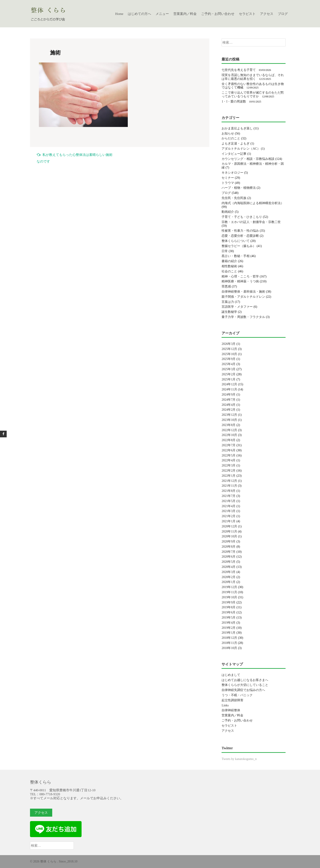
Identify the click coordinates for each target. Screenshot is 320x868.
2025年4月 (229, 364)
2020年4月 (229, 567)
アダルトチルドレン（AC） (241, 149)
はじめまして (231, 675)
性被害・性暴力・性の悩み (240, 231)
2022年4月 (229, 460)
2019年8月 (229, 607)
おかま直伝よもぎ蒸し (237, 128)
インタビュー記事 (234, 154)
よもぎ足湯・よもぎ (236, 144)
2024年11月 (229, 389)
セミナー (228, 178)
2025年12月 (229, 349)
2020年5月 (229, 562)
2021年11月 (229, 486)
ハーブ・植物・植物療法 (239, 188)
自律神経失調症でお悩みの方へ (243, 690)
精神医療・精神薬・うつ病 (240, 281)
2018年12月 (229, 638)
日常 (225, 251)
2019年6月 (229, 612)
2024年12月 (229, 384)
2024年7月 (229, 400)
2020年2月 (229, 577)
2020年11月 (229, 531)
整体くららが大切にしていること (245, 685)
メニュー (162, 14)
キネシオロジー (232, 173)
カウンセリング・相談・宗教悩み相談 (248, 159)
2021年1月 (229, 521)
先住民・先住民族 (234, 198)
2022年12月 (229, 430)
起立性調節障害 (232, 700)
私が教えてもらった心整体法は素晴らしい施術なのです (75, 158)
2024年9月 (229, 395)
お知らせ (228, 134)
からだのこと (231, 138)
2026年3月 (229, 344)
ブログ (283, 14)
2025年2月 (229, 374)
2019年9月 (229, 602)
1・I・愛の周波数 (234, 101)
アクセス (267, 14)
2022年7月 (229, 445)
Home (119, 14)
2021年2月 (229, 516)
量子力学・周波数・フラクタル (243, 317)
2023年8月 (229, 425)
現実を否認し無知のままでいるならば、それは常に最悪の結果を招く (253, 77)
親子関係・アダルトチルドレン (243, 297)
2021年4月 (229, 506)
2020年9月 (229, 541)
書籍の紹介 (229, 261)
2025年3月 (229, 369)
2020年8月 (229, 547)
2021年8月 (229, 491)
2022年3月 (229, 465)
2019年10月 (229, 597)
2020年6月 (229, 557)
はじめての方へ (139, 14)
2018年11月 (229, 643)
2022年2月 (229, 471)
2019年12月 (229, 587)
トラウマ (228, 183)
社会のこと (229, 271)
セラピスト (247, 14)
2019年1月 (229, 633)
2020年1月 (229, 582)
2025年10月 (229, 354)
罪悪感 (226, 286)
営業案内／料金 (185, 14)
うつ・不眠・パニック (237, 695)
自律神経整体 (231, 710)
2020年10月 (229, 536)
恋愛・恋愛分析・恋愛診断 (240, 236)
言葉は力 (228, 302)
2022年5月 (229, 455)
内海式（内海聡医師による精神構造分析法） (253, 203)
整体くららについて (236, 241)
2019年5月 (229, 618)
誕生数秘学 (229, 312)
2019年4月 (229, 623)
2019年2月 (229, 628)
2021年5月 (229, 501)
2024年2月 (229, 410)
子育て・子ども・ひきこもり (242, 217)
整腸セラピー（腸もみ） (239, 246)
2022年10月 (229, 435)
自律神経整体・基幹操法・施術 (243, 292)
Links (225, 705)
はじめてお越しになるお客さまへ (245, 680)
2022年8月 (229, 440)
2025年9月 (229, 359)
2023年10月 (229, 420)
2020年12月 (229, 526)
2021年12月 (229, 481)
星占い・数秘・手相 (236, 256)
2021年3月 (229, 511)
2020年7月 (229, 552)
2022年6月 (229, 450)
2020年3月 (229, 572)
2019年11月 (229, 592)
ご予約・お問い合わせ (218, 14)
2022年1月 (229, 476)
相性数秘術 (229, 266)
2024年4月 (229, 405)
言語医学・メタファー (237, 307)
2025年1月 (229, 379)
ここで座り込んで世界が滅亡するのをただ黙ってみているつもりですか (253, 94)
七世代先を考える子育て (239, 70)
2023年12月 (229, 415)
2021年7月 (229, 496)
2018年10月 (229, 648)
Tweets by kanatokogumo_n (239, 759)
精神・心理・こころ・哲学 (240, 276)
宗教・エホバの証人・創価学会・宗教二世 (251, 222)
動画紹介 (228, 212)
